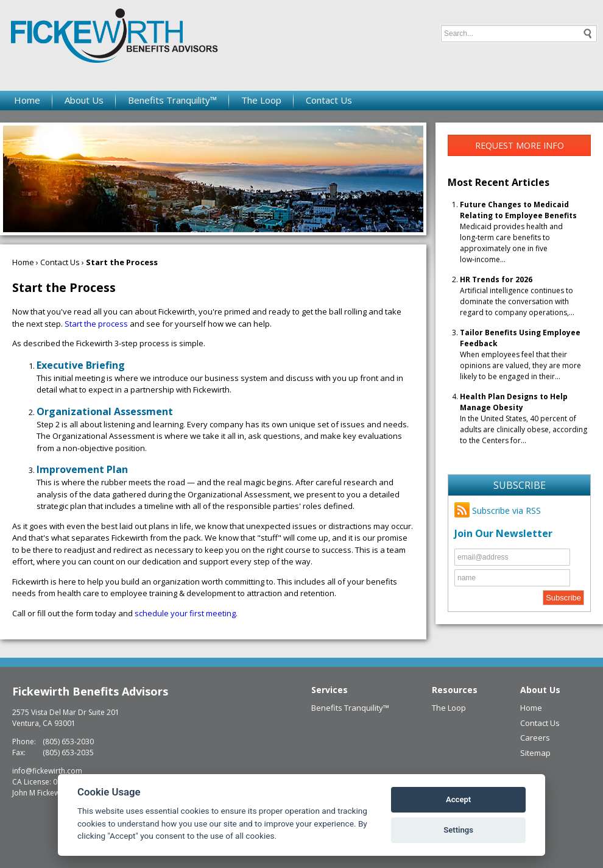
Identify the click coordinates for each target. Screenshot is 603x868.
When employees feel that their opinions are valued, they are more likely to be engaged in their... (520, 354)
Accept (458, 799)
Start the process (96, 324)
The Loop (261, 100)
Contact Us (329, 100)
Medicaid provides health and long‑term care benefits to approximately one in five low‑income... (518, 232)
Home (27, 100)
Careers (535, 738)
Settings (458, 830)
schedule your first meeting (185, 613)
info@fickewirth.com (47, 771)
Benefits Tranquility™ (172, 100)
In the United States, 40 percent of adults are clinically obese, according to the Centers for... (524, 418)
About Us (84, 100)
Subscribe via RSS (498, 510)
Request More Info (520, 145)
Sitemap (535, 753)
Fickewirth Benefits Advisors (90, 691)
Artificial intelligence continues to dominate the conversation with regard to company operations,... (517, 296)
